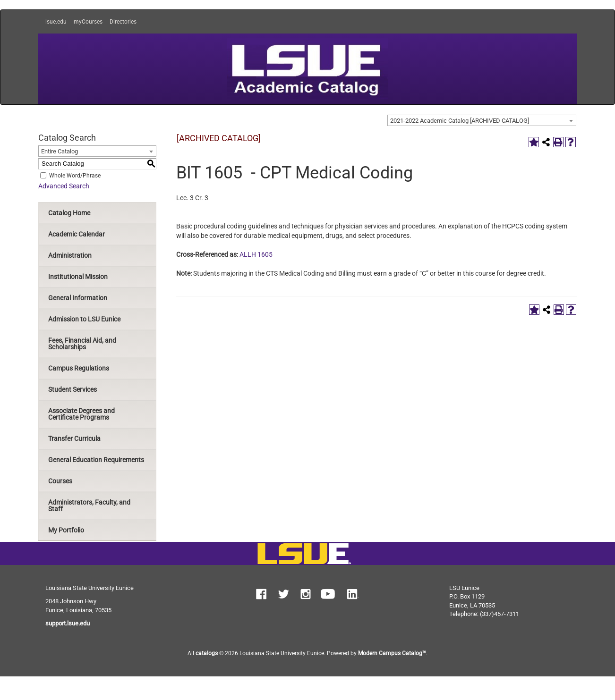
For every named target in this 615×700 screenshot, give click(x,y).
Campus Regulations (79, 368)
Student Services (73, 389)
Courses (60, 481)
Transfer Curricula (74, 439)
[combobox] (482, 120)
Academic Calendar (77, 234)
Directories (123, 22)
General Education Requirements (96, 460)
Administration (70, 255)
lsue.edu (56, 22)
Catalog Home (69, 213)
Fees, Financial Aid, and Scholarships (82, 344)
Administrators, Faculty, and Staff (89, 506)
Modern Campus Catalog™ (392, 653)
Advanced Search (64, 186)
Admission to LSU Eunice (84, 319)
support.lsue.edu (68, 623)
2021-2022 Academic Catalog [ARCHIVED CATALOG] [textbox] (460, 121)
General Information (78, 298)
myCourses (88, 22)
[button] (261, 595)
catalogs (207, 653)
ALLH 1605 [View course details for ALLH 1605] (256, 254)
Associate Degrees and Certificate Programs (81, 414)
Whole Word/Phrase (75, 175)
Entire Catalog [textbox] (60, 151)
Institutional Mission (78, 277)
